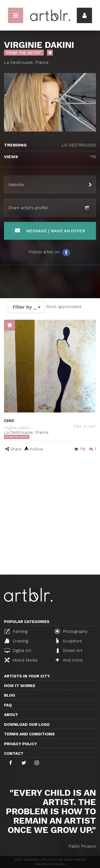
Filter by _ (27, 307)
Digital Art (18, 650)
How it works (20, 686)
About (11, 715)
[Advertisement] (50, 522)
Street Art (69, 650)
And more (69, 660)
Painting (16, 631)
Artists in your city (27, 676)
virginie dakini (17, 428)
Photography (71, 631)
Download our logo (27, 724)
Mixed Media (21, 660)
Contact (14, 753)
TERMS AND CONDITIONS (29, 734)
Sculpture (69, 641)
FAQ (8, 705)
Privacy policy (20, 744)
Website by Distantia (50, 864)
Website (16, 185)
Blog (9, 695)
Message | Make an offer (50, 231)
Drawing (16, 641)
